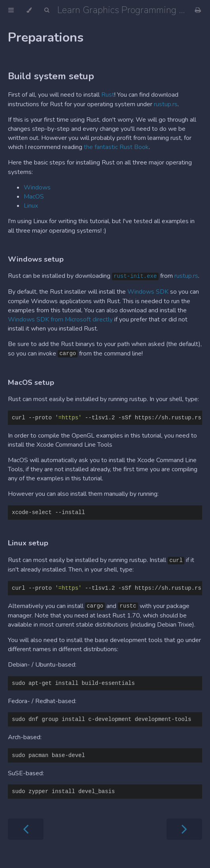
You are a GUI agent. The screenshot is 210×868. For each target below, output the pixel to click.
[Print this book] (198, 10)
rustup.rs (166, 104)
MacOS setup (31, 382)
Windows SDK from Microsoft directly (60, 319)
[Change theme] (29, 10)
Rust (108, 95)
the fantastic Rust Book (116, 147)
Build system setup (51, 76)
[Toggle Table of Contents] (11, 10)
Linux (31, 206)
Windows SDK (148, 292)
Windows (37, 187)
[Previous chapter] (26, 837)
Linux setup (28, 545)
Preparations (46, 37)
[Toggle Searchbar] (47, 10)
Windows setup (36, 259)
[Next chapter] (184, 837)
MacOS (34, 197)
